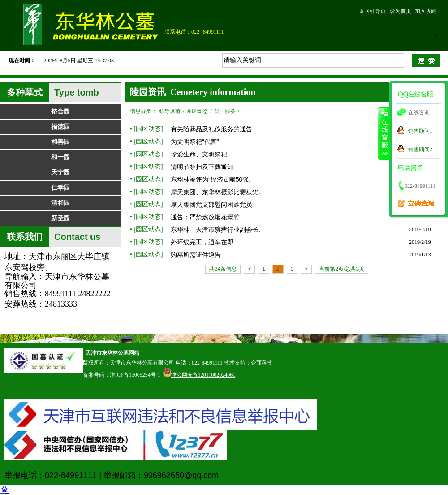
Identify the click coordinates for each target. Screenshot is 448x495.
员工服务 (225, 111)
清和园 (60, 203)
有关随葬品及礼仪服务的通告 (211, 129)
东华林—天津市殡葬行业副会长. (215, 230)
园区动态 (197, 111)
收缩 (384, 133)
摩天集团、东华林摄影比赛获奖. (215, 192)
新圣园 (60, 218)
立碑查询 (414, 200)
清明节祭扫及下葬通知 (202, 167)
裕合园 (60, 111)
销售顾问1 (420, 131)
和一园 (60, 157)
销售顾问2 (420, 149)
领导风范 (170, 111)
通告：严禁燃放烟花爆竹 (205, 217)
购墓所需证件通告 (196, 255)
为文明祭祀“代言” (195, 142)
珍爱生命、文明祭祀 (199, 154)
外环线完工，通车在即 (202, 242)
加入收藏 (426, 11)
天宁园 (60, 172)
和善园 (60, 142)
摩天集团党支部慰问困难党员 (211, 204)
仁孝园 (60, 188)
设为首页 (401, 11)
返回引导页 (372, 11)
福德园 (60, 127)
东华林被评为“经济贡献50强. (211, 179)
